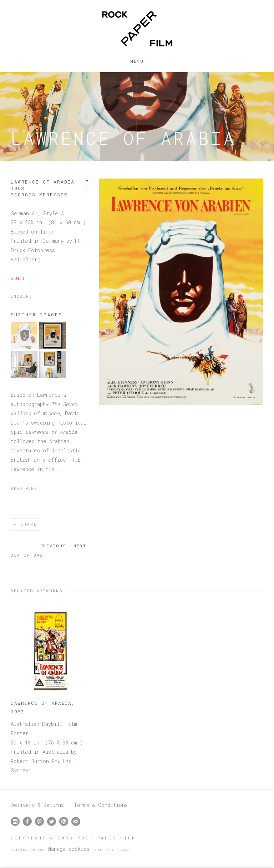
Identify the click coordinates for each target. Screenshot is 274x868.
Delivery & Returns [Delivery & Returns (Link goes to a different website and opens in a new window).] (37, 805)
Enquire (21, 296)
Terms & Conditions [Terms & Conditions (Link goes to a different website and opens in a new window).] (101, 805)
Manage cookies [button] (69, 849)
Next (80, 546)
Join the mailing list (76, 821)
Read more (24, 488)
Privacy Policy (28, 850)
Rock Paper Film (137, 29)
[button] (24, 347)
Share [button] (29, 524)
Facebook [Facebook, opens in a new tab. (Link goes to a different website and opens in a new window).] (27, 822)
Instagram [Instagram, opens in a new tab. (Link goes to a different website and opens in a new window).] (15, 822)
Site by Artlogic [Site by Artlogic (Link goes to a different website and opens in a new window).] (112, 850)
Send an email (64, 821)
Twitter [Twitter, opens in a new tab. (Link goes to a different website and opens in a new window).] (52, 822)
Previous (53, 546)
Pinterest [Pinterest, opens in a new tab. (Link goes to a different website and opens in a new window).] (39, 822)
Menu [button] (137, 60)
